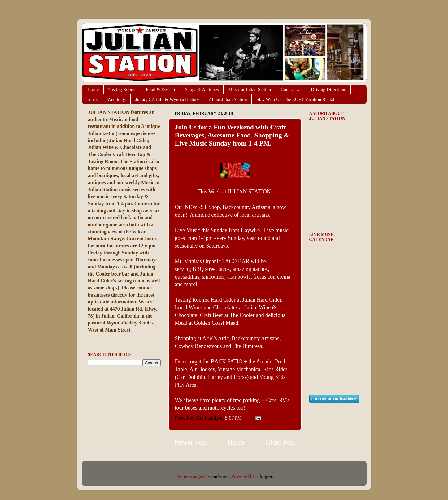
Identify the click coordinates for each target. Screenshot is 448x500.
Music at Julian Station (250, 89)
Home (93, 89)
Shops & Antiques (202, 89)
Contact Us (291, 89)
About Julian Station (228, 99)
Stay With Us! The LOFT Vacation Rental (295, 99)
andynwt (220, 476)
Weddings (116, 99)
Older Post (280, 442)
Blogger (264, 476)
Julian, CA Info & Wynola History (167, 99)
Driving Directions (328, 89)
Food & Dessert (161, 89)
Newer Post (191, 442)
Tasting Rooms (122, 89)
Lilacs (92, 99)
